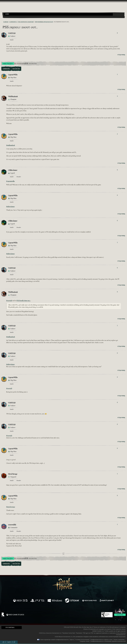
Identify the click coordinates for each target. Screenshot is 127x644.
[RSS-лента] (2, 22)
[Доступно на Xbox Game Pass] (89, 601)
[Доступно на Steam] (72, 601)
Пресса (72, 640)
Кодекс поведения (119, 640)
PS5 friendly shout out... (23, 301)
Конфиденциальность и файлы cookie (102, 640)
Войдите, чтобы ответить (8, 64)
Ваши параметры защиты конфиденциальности (54, 640)
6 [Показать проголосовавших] (117, 33)
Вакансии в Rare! (120, 615)
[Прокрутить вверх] (5, 642)
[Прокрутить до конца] (14, 642)
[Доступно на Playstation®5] (38, 601)
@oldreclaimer (10, 207)
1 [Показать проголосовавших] (117, 74)
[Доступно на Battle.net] (107, 601)
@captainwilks (10, 181)
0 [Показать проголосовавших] (117, 170)
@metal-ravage (11, 507)
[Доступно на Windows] (55, 601)
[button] (58, 14)
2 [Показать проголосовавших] (117, 134)
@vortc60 (9, 301)
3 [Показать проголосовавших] (117, 96)
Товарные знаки (84, 641)
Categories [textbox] (7, 14)
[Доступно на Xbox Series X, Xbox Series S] (20, 601)
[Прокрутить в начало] (3, 642)
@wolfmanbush (11, 145)
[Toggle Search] (9, 17)
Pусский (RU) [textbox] (10, 628)
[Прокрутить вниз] (12, 642)
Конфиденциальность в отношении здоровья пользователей (108, 641)
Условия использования (82, 640)
